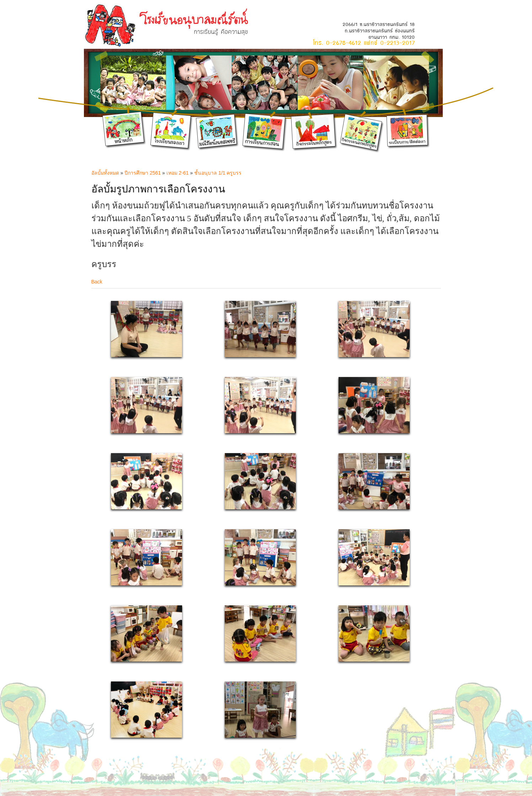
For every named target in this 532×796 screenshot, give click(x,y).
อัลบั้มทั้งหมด (105, 173)
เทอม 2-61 (178, 173)
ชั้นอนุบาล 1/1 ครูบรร (218, 173)
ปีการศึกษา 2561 (143, 173)
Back (97, 282)
